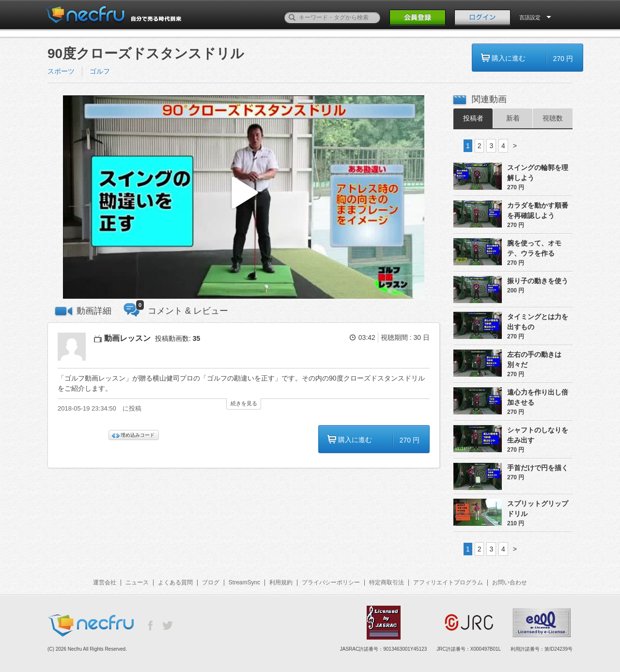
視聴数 (553, 118)
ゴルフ (100, 71)
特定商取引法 (387, 582)
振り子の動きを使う (538, 281)
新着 (513, 118)
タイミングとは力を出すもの (538, 322)
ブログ (211, 582)
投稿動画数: (178, 338)
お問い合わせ (510, 582)
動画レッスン (127, 338)
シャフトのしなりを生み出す (538, 435)
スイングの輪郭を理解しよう (538, 173)
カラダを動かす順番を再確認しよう (538, 210)
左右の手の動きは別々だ (534, 359)
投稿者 (473, 118)
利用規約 (281, 582)
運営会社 (105, 582)
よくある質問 (175, 582)
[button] (244, 197)
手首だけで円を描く (538, 468)
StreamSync (244, 582)
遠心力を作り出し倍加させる (538, 397)
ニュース (137, 582)
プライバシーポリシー (331, 582)
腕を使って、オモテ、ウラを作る (534, 248)
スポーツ (61, 71)
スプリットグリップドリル (538, 509)
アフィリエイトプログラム (448, 582)
